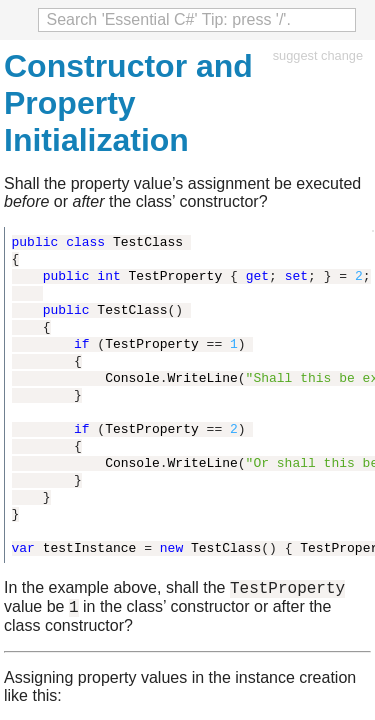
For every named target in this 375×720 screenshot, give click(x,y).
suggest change (318, 55)
